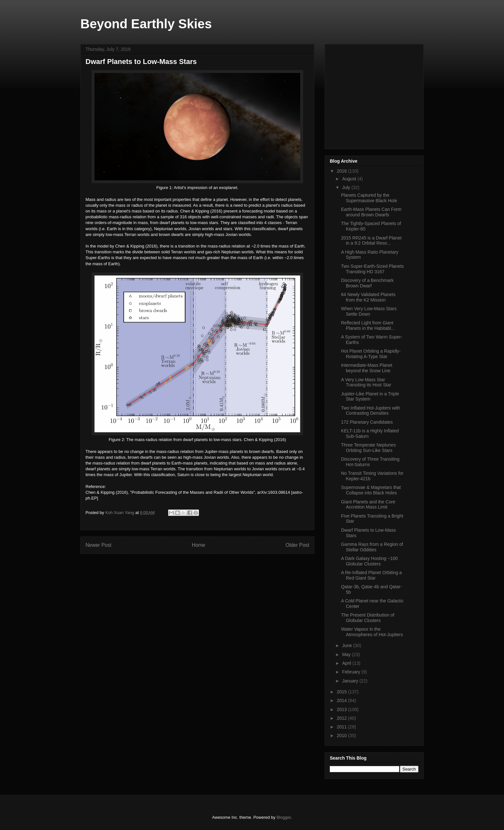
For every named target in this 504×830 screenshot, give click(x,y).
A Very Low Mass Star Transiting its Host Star (366, 382)
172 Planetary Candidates (367, 422)
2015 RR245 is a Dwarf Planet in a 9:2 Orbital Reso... (371, 241)
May (347, 654)
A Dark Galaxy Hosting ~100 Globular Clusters (369, 561)
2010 (342, 735)
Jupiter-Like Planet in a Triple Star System (370, 397)
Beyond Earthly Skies (146, 24)
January (351, 681)
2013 (342, 709)
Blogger (283, 817)
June (347, 645)
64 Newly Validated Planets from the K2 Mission (368, 297)
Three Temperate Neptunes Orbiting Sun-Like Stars (368, 448)
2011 (342, 727)
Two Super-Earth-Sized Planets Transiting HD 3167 (372, 269)
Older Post (297, 545)
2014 (342, 700)
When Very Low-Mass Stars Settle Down (369, 311)
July (347, 187)
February (352, 672)
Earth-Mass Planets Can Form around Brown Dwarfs (371, 212)
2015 (342, 692)
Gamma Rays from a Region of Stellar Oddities (372, 547)
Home (199, 545)
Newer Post (99, 545)
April (347, 663)
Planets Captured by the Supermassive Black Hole (369, 198)
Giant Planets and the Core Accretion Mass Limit (368, 505)
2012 (342, 718)
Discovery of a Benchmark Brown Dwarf (367, 283)
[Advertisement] (378, 95)
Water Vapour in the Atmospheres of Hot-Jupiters (372, 632)
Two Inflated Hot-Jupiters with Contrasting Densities (371, 411)
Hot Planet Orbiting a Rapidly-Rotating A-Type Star (371, 354)
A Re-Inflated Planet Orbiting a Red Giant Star (371, 575)
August (350, 179)
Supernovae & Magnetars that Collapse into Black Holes (371, 490)
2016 (342, 171)
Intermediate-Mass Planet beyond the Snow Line (367, 368)
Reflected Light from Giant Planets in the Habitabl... (368, 325)
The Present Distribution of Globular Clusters (368, 618)
